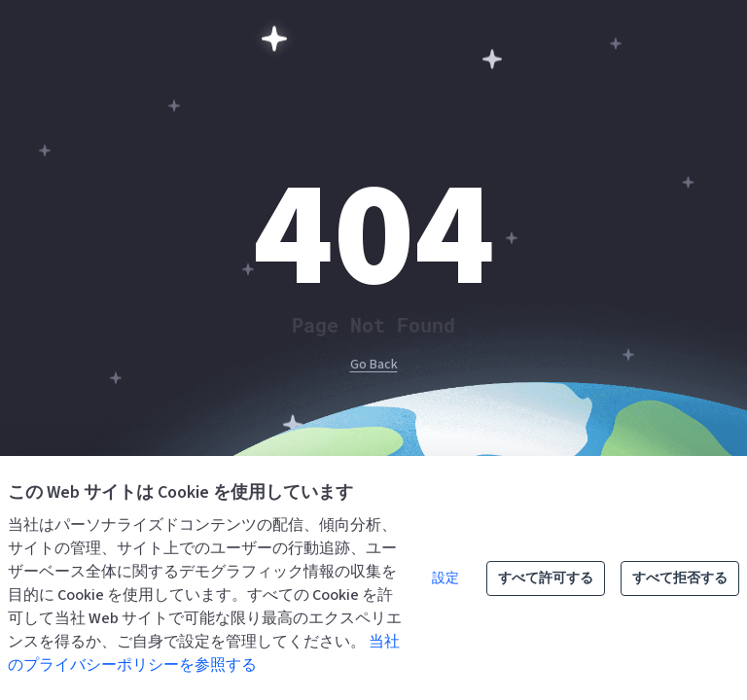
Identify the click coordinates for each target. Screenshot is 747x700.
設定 (445, 578)
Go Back (374, 365)
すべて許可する (546, 578)
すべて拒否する (680, 578)
